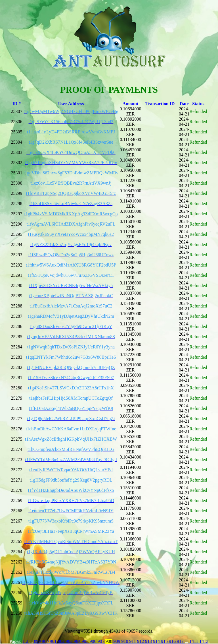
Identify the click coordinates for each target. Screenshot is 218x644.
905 (85, 641)
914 (157, 641)
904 (77, 641)
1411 (194, 641)
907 (101, 641)
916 (173, 641)
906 (93, 641)
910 (125, 641)
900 (46, 641)
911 (133, 641)
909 (117, 641)
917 (181, 641)
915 (165, 641)
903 (70, 641)
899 (37, 641)
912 (141, 641)
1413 (204, 641)
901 (54, 641)
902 (62, 641)
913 (149, 641)
